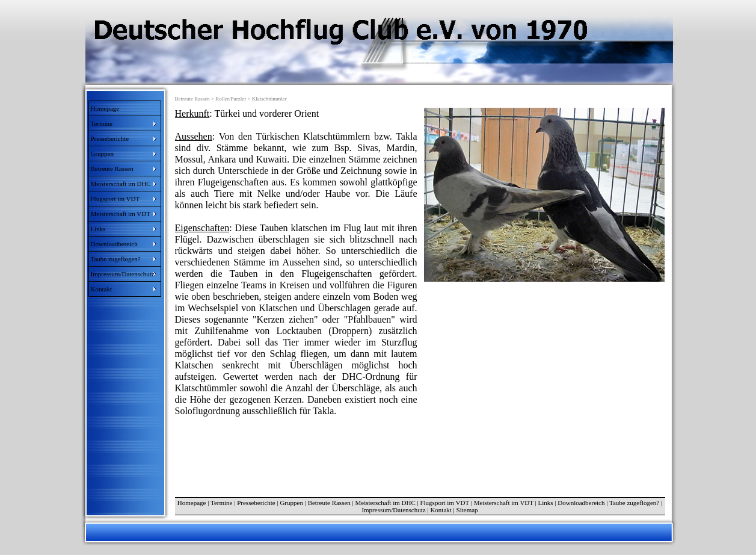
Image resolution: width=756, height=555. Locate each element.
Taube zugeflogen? (634, 503)
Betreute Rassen (329, 503)
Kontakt (441, 510)
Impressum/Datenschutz (393, 510)
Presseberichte (256, 503)
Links (546, 503)
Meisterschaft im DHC (386, 503)
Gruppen (291, 503)
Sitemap (467, 510)
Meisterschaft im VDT (504, 503)
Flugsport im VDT (444, 503)
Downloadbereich (581, 503)
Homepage (105, 108)
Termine (222, 503)
